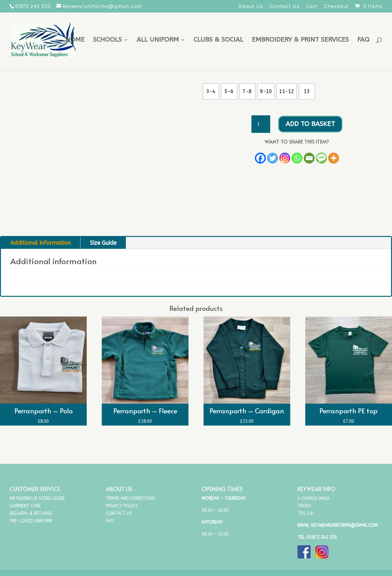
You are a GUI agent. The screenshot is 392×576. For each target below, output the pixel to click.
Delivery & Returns (31, 513)
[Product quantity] (261, 124)
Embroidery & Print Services (300, 41)
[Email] (309, 158)
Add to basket (310, 124)
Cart (312, 7)
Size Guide (103, 243)
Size (207, 77)
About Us (251, 7)
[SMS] (321, 158)
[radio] (211, 92)
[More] (334, 158)
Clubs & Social (218, 41)
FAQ (363, 41)
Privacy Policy (122, 506)
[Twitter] (273, 158)
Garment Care (25, 506)
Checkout (336, 7)
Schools (107, 41)
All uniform (158, 41)
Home (75, 41)
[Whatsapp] (297, 158)
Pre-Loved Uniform (31, 521)
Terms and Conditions (131, 498)
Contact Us (285, 7)
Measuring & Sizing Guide (37, 498)
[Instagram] (285, 158)
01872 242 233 (322, 537)
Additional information (41, 243)
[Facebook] (260, 158)
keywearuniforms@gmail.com (344, 525)
